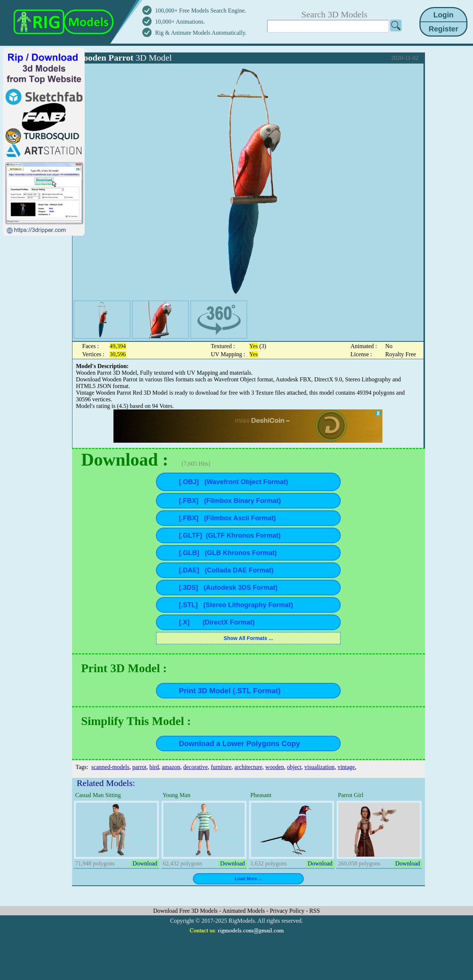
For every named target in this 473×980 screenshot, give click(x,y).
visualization (320, 767)
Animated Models (244, 911)
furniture (221, 767)
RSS (314, 911)
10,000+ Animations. (180, 22)
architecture (248, 767)
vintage (346, 767)
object (294, 767)
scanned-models (110, 767)
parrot (139, 767)
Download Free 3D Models (186, 911)
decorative (196, 767)
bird (154, 767)
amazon (171, 767)
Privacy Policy (288, 911)
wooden (275, 767)
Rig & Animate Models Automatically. (201, 33)
